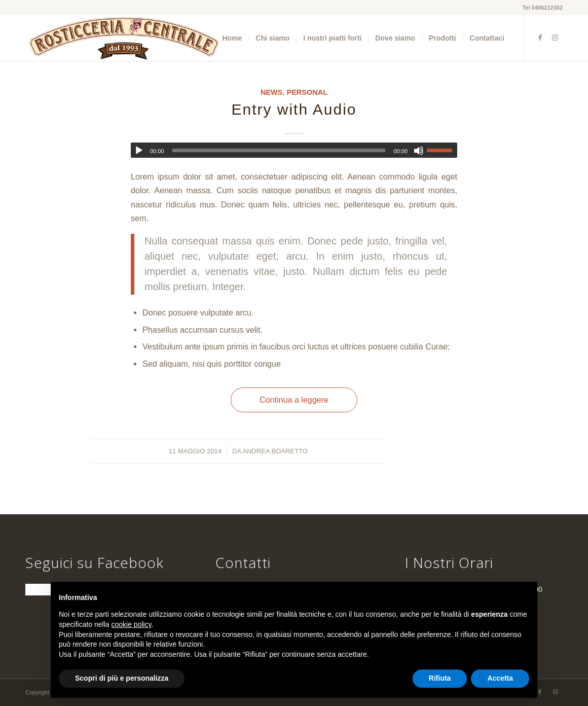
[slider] (279, 150)
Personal (307, 92)
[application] (294, 150)
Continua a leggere (294, 400)
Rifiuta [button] (440, 678)
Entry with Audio (294, 109)
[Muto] (419, 151)
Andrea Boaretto (275, 451)
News (271, 92)
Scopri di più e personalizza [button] (122, 678)
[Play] (139, 151)
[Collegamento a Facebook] (540, 38)
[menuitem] (232, 38)
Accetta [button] (500, 678)
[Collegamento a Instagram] (555, 38)
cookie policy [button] (132, 624)
